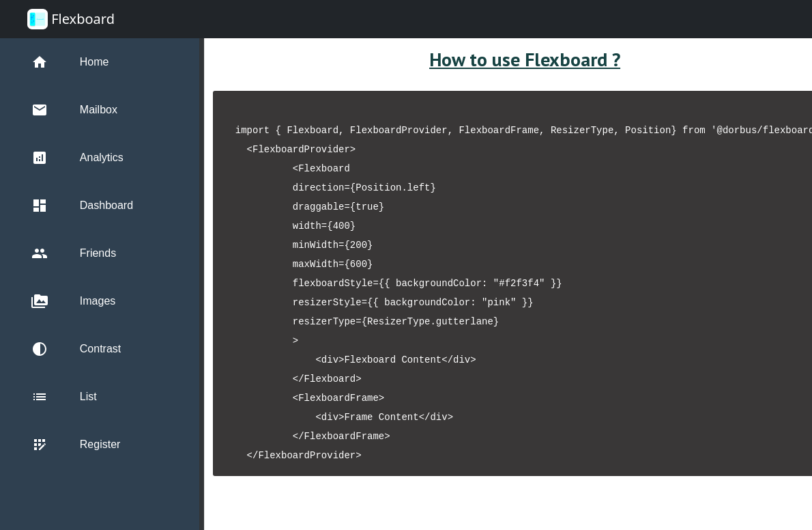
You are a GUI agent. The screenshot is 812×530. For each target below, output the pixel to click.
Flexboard (71, 19)
